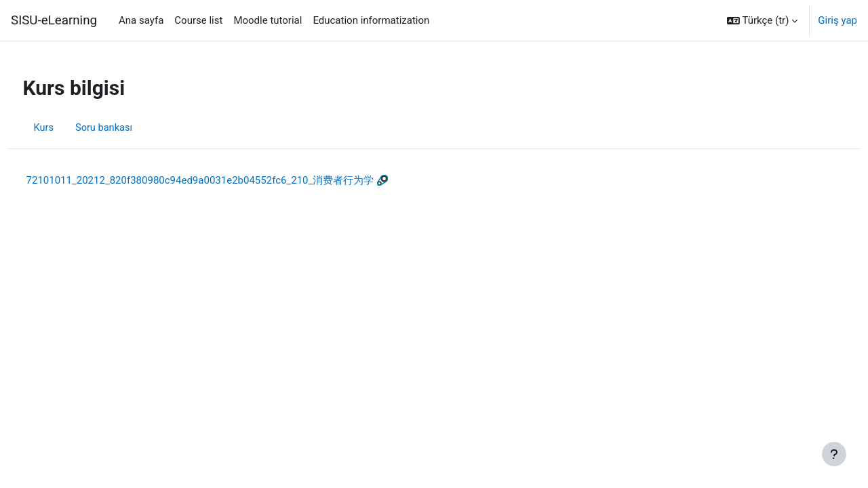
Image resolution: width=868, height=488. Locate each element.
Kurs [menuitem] (69, 127)
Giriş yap (837, 20)
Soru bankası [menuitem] (131, 127)
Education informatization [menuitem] (371, 20)
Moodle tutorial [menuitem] (268, 20)
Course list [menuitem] (198, 20)
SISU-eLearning (54, 20)
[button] (763, 20)
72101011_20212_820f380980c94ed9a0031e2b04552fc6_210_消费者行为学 (225, 180)
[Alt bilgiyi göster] (834, 454)
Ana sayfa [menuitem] (141, 20)
